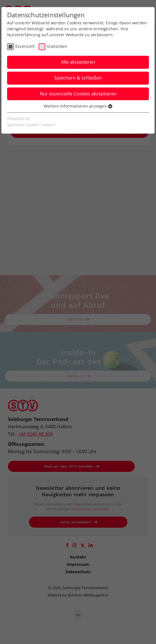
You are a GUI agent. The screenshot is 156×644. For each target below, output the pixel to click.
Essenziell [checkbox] (25, 46)
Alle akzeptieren (78, 62)
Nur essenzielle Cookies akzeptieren (78, 94)
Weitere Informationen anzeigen (78, 106)
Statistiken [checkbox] (57, 46)
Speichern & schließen (78, 78)
